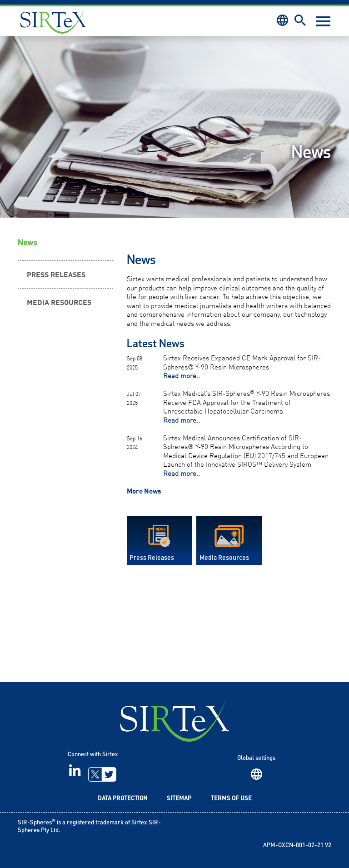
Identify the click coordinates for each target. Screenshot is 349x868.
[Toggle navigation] (323, 21)
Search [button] (300, 20)
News (27, 243)
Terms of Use (231, 799)
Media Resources (59, 302)
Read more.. (182, 375)
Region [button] (282, 20)
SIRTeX (174, 721)
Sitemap (179, 799)
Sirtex (53, 21)
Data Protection (122, 799)
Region (257, 774)
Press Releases (56, 274)
